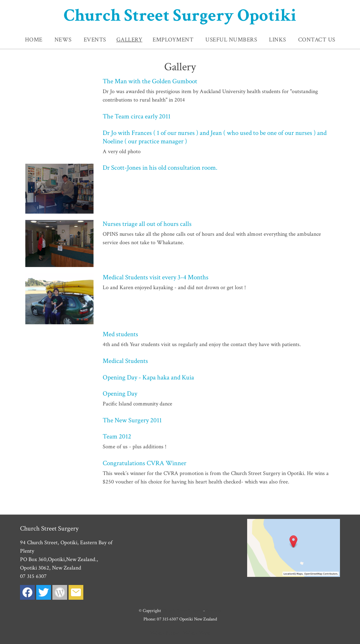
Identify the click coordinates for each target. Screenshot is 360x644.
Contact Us (317, 40)
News (63, 40)
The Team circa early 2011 (137, 116)
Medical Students (125, 361)
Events (95, 40)
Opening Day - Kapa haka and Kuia (148, 378)
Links (278, 40)
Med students (120, 334)
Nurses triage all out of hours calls (147, 224)
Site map (214, 611)
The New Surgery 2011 (132, 420)
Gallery (130, 40)
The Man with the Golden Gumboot (150, 81)
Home (34, 40)
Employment (173, 40)
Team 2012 (117, 437)
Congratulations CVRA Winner (144, 463)
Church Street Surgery (182, 611)
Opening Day (120, 394)
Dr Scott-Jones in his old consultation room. (160, 168)
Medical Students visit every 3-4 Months (156, 277)
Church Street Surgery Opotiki (180, 16)
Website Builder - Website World (180, 633)
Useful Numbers (231, 40)
